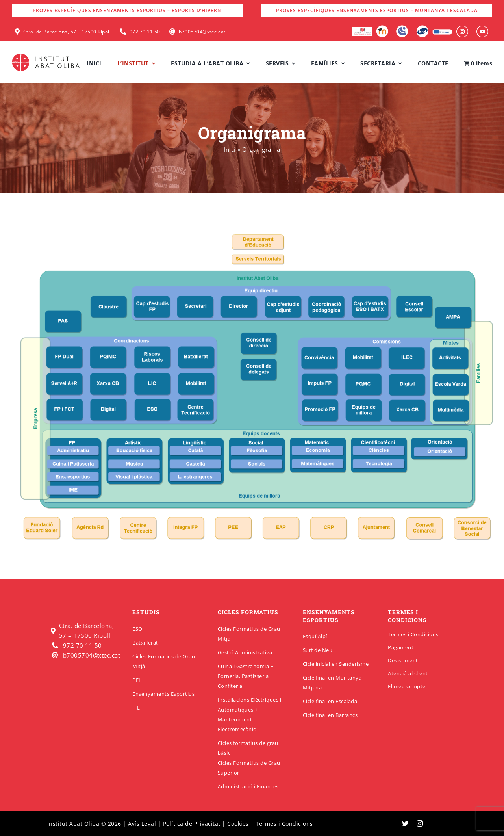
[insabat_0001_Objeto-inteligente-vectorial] (462, 28)
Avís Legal (142, 824)
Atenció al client (408, 673)
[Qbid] (422, 28)
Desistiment (403, 660)
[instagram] (420, 823)
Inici (230, 149)
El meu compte (407, 686)
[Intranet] (402, 28)
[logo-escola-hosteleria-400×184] (362, 30)
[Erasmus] (442, 32)
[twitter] (405, 823)
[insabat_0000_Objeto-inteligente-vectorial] (482, 28)
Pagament (401, 647)
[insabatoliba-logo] (47, 55)
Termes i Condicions (413, 634)
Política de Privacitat (192, 824)
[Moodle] (382, 28)
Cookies (238, 824)
